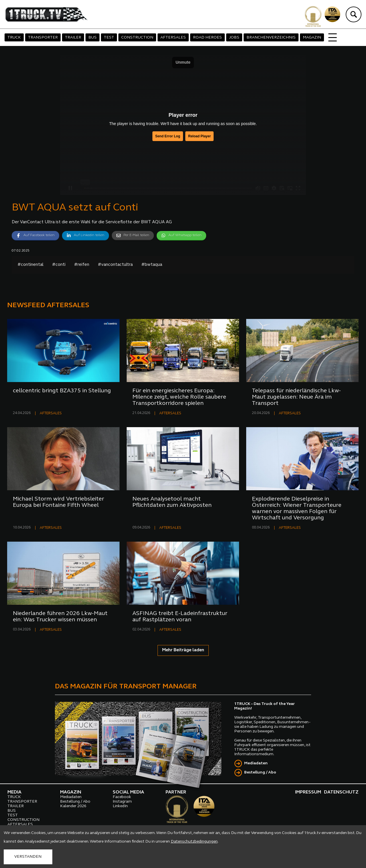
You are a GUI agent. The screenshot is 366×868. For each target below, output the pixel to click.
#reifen (82, 265)
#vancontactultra (115, 265)
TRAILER (73, 38)
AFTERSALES (173, 38)
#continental (30, 265)
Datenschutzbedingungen (194, 842)
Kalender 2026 (73, 806)
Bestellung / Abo (260, 772)
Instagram (122, 802)
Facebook (122, 797)
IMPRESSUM (308, 792)
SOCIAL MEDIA (128, 792)
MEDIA (14, 792)
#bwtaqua (152, 265)
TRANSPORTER (43, 38)
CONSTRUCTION (137, 38)
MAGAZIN (312, 38)
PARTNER (176, 792)
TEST (109, 38)
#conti (59, 265)
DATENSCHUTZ (341, 792)
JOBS (234, 38)
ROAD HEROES (207, 38)
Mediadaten (256, 763)
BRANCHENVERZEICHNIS (271, 38)
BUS (93, 38)
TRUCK (14, 38)
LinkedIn (120, 806)
